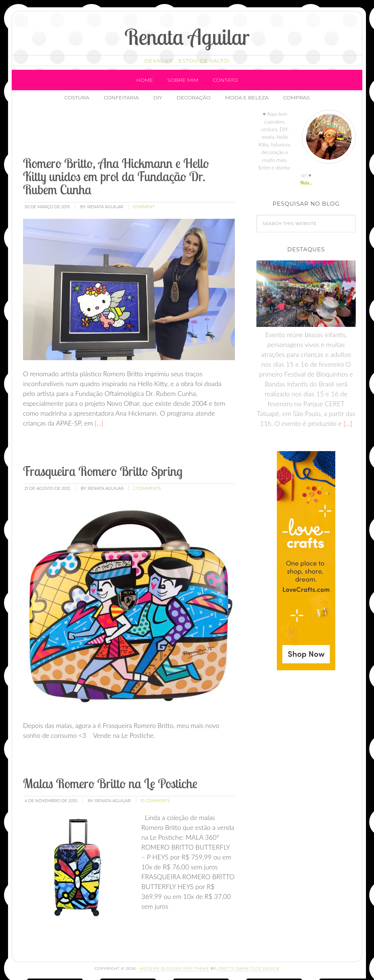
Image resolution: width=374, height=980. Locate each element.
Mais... (306, 177)
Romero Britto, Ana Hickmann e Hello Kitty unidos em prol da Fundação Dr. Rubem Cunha (116, 171)
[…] (98, 417)
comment (144, 201)
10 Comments (155, 795)
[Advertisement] (155, 126)
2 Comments (147, 483)
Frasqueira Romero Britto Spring (103, 465)
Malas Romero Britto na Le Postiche (110, 778)
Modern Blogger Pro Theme (175, 963)
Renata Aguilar (187, 37)
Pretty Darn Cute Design (249, 963)
